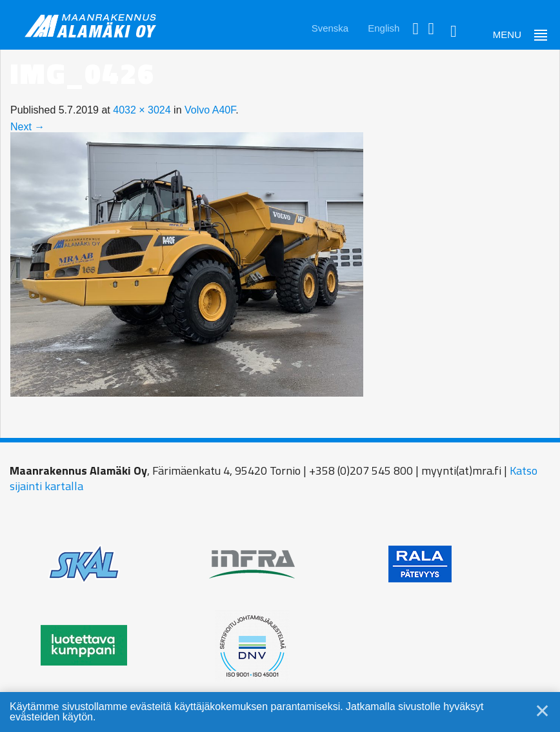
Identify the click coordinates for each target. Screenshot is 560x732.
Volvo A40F (210, 110)
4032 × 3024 (142, 110)
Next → (27, 127)
